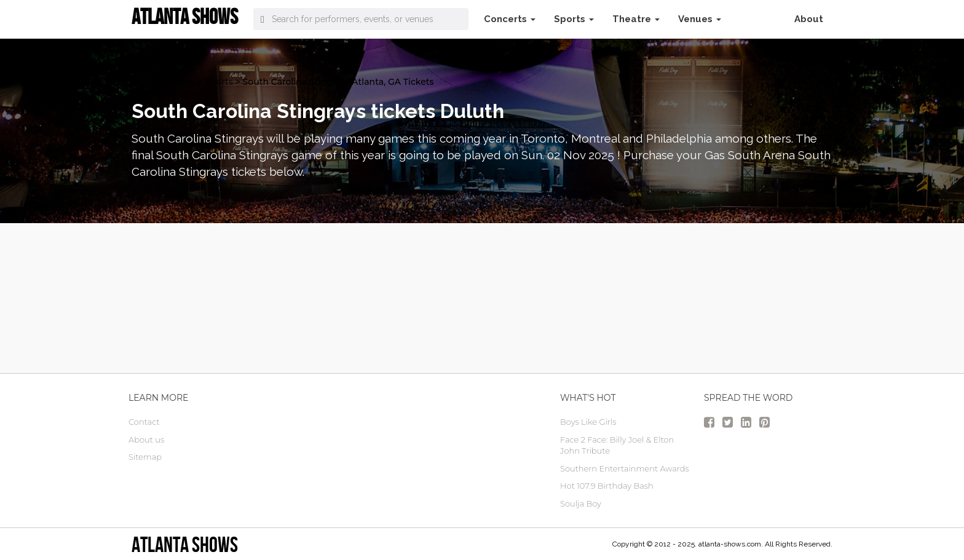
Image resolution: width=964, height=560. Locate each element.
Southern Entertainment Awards (625, 468)
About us (146, 440)
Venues (700, 19)
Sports (574, 19)
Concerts (510, 19)
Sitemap (145, 457)
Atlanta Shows (185, 544)
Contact (144, 422)
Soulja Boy (581, 503)
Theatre (636, 19)
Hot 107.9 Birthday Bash (607, 486)
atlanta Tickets (163, 82)
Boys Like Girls (588, 422)
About (809, 19)
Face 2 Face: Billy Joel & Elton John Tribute (617, 445)
